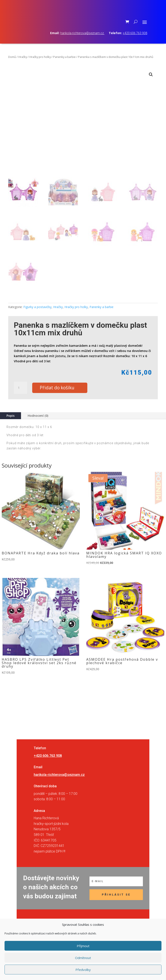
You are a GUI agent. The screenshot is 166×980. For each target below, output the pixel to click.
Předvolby (83, 970)
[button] (151, 84)
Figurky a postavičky (37, 316)
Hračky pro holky (40, 66)
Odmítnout (83, 958)
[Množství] (20, 398)
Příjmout (83, 946)
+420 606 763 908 (135, 43)
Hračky (23, 66)
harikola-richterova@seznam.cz (82, 43)
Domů (12, 66)
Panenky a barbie (64, 66)
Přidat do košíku (60, 398)
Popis (10, 426)
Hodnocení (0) (38, 426)
